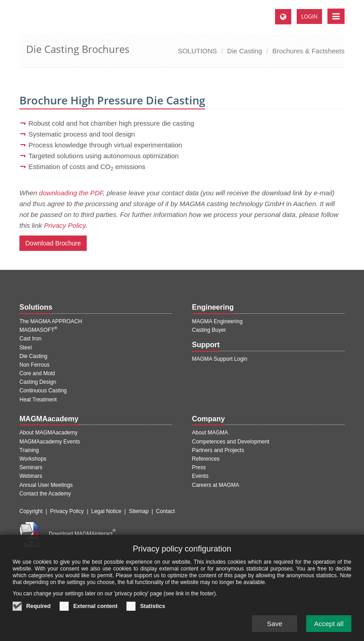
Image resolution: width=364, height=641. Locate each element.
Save (275, 632)
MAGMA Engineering (217, 321)
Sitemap (139, 511)
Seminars (31, 467)
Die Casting (245, 51)
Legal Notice (106, 511)
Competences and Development (231, 442)
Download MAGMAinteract (82, 534)
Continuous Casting (43, 391)
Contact (166, 511)
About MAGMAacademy (49, 433)
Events (200, 476)
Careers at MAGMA (216, 485)
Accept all (329, 632)
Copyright (31, 511)
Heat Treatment (38, 400)
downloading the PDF (71, 193)
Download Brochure (53, 243)
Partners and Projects (218, 450)
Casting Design (38, 382)
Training (29, 450)
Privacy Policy (67, 511)
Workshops (33, 459)
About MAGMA (210, 433)
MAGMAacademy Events (50, 442)
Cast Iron (30, 339)
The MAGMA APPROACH (51, 321)
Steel (26, 348)
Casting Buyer (209, 330)
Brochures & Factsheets (308, 51)
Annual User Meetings (46, 485)
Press (199, 467)
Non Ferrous (35, 365)
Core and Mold (37, 373)
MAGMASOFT (38, 330)
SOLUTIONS (198, 51)
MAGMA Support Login (220, 359)
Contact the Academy (45, 494)
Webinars (31, 476)
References (206, 459)
